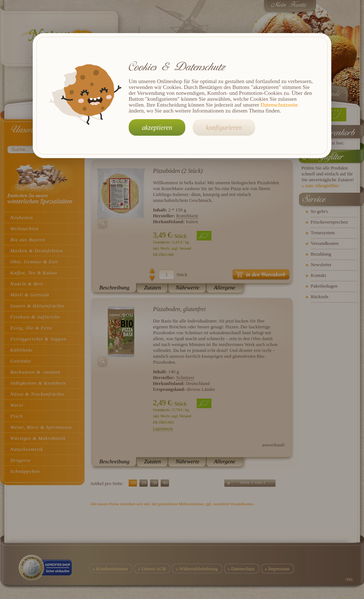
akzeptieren (157, 128)
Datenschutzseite (279, 105)
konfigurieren (224, 128)
